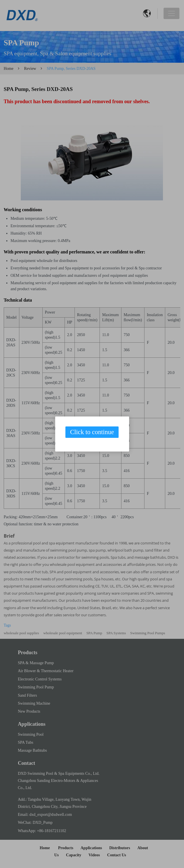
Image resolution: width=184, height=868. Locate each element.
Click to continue (92, 432)
